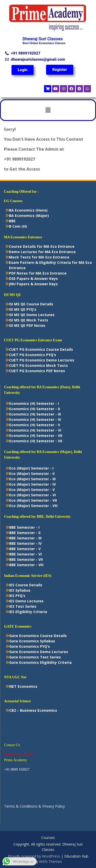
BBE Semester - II (25, 533)
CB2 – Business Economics (33, 710)
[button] (48, 110)
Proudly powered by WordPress (34, 856)
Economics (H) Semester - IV (35, 419)
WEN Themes (51, 861)
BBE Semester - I (24, 527)
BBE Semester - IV (25, 543)
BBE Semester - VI (25, 554)
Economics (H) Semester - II (35, 409)
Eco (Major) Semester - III (32, 479)
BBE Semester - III (25, 538)
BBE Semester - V (25, 549)
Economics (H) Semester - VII (36, 436)
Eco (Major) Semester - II (32, 474)
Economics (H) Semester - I (34, 403)
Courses (48, 838)
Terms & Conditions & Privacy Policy (34, 806)
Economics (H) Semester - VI (35, 430)
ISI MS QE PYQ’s (23, 309)
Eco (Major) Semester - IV (33, 484)
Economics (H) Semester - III (35, 414)
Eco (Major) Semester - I (31, 468)
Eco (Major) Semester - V (32, 490)
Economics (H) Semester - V (35, 425)
